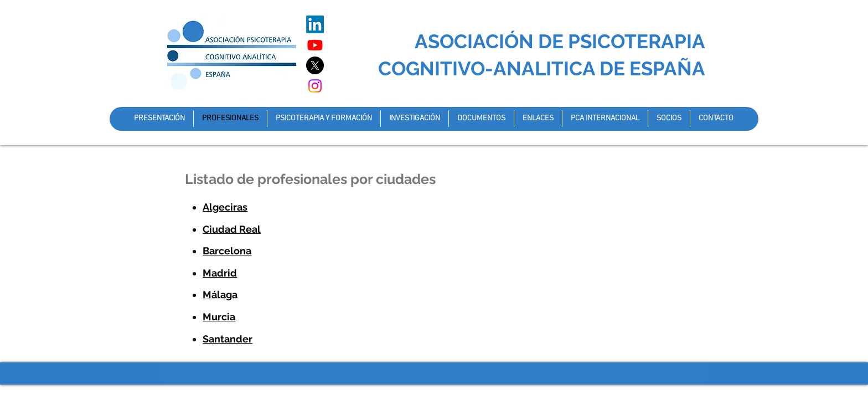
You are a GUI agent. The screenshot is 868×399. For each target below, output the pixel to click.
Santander (228, 339)
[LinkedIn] (315, 24)
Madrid (220, 273)
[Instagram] (315, 86)
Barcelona (227, 251)
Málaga (220, 295)
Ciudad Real (232, 229)
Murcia (219, 317)
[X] (315, 65)
